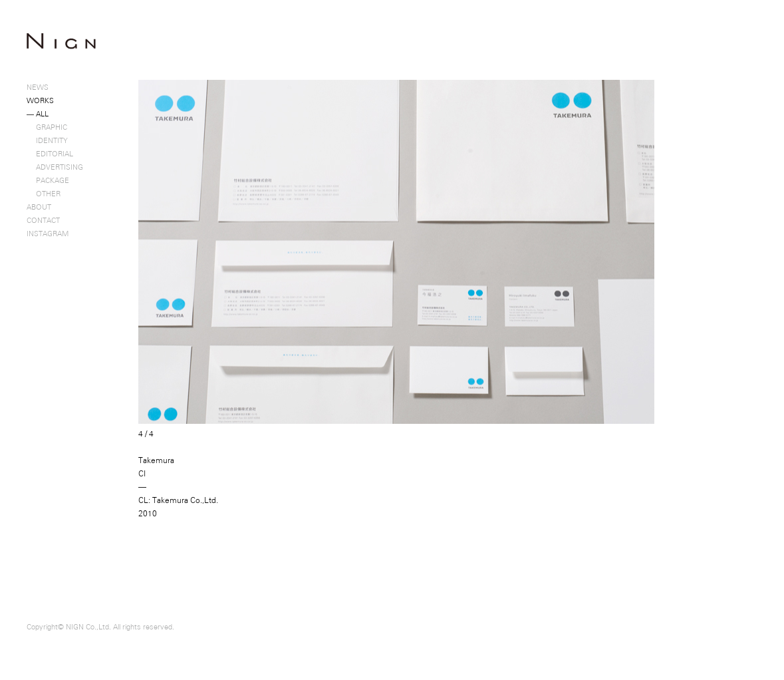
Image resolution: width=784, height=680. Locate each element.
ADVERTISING (55, 167)
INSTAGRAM (48, 234)
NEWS (38, 87)
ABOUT (39, 207)
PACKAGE (48, 180)
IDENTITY (47, 140)
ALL (38, 114)
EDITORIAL (50, 154)
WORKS (40, 100)
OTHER (44, 194)
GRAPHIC (47, 127)
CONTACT (43, 220)
